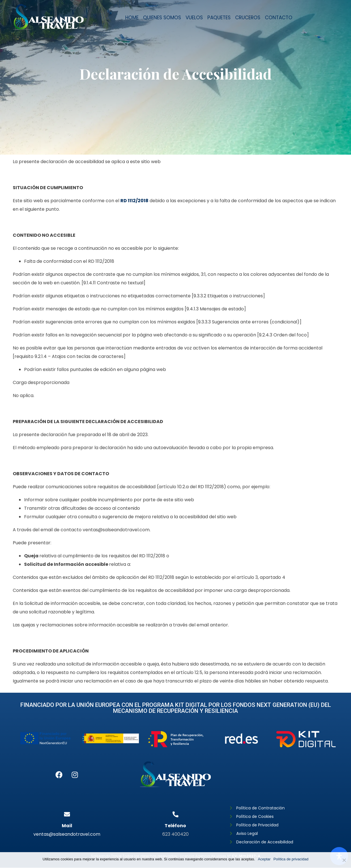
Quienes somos (162, 18)
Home (132, 18)
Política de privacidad (291, 859)
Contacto (279, 18)
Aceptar (264, 859)
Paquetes (219, 18)
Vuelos (194, 18)
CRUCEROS (248, 18)
